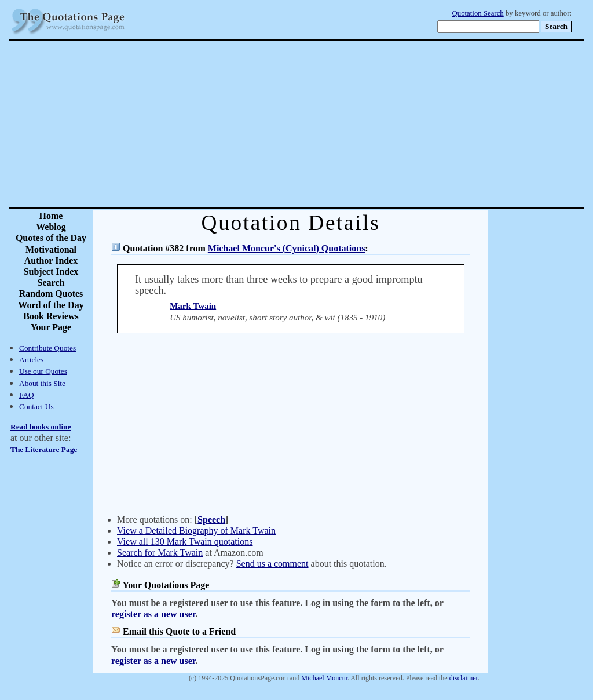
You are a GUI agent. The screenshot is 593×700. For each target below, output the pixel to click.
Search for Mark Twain (160, 553)
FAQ (27, 395)
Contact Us (36, 406)
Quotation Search (478, 13)
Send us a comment (272, 564)
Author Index (51, 260)
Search (51, 282)
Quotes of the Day (51, 238)
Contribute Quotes (47, 348)
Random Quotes (51, 294)
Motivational (51, 249)
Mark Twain (193, 306)
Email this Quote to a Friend (179, 631)
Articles (31, 360)
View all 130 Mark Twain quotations (185, 542)
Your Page (51, 327)
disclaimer (464, 678)
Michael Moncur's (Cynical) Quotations (287, 248)
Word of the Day (51, 305)
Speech (211, 519)
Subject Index (51, 271)
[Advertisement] (337, 124)
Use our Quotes (43, 371)
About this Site (42, 383)
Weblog (51, 227)
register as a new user (153, 614)
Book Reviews (51, 316)
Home (51, 216)
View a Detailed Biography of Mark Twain (196, 531)
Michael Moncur (324, 678)
